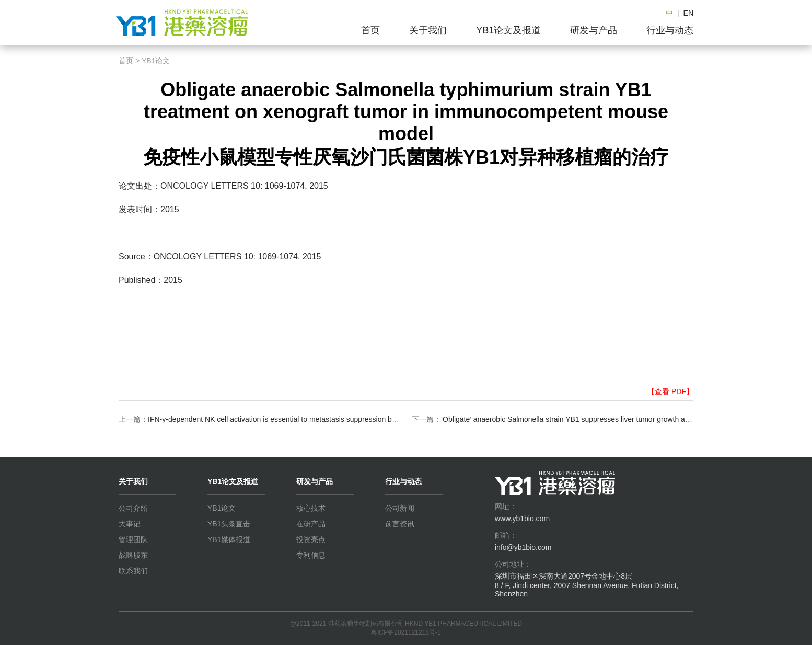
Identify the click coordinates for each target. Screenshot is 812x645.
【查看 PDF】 (670, 391)
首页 (370, 30)
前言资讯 (400, 524)
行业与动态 (670, 30)
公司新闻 (400, 508)
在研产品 (311, 524)
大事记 (130, 524)
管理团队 (133, 539)
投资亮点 (311, 539)
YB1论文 (156, 61)
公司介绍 (133, 508)
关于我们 (428, 30)
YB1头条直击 (229, 524)
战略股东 (133, 555)
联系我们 (133, 571)
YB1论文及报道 (508, 30)
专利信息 (311, 555)
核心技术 (311, 508)
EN (688, 13)
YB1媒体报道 (229, 539)
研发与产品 (594, 30)
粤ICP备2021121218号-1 (406, 632)
